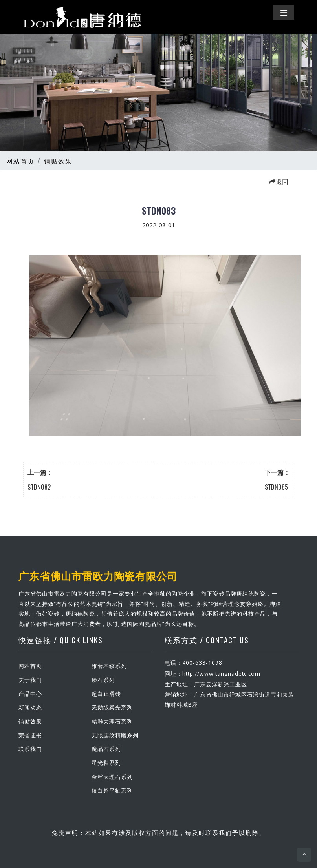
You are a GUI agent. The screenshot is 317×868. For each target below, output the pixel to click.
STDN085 (276, 487)
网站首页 (20, 161)
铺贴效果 (58, 161)
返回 (279, 181)
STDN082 (39, 487)
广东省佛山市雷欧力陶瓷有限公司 (98, 575)
